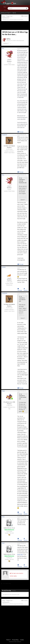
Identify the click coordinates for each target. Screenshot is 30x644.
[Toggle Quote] (20, 178)
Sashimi (4, 267)
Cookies (22, 640)
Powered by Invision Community (15, 642)
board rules (20, 554)
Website (26, 290)
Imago (3, 391)
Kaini (3, 517)
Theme (8, 640)
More (5, 8)
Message (20, 132)
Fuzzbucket (5, 135)
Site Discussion (20, 41)
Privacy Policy (15, 640)
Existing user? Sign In (6, 13)
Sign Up (14, 13)
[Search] (12, 8)
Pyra (9, 39)
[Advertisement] (15, 26)
